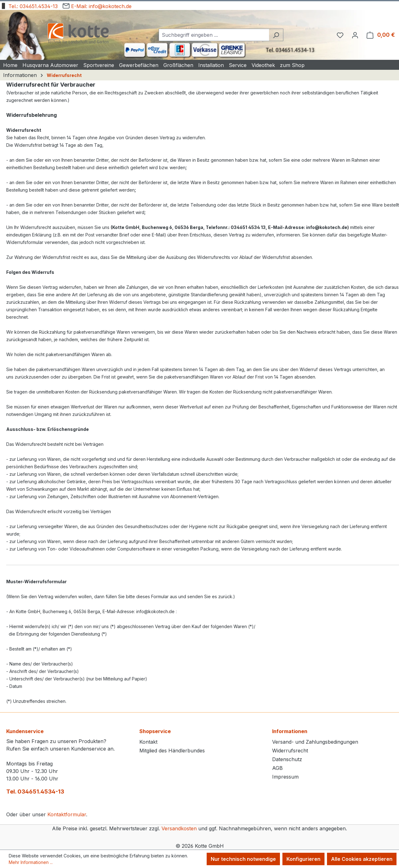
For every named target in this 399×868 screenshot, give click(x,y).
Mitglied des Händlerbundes (172, 751)
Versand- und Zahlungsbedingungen (315, 742)
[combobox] (214, 35)
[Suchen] (276, 35)
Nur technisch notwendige (243, 859)
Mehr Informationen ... (31, 862)
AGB (277, 768)
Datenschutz (287, 759)
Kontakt (148, 742)
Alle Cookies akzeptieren (362, 859)
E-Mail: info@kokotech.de (97, 5)
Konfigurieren (303, 859)
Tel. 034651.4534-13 (35, 792)
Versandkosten (179, 828)
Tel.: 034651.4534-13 (29, 5)
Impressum (285, 777)
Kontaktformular (67, 814)
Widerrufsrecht (290, 751)
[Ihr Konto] (355, 35)
